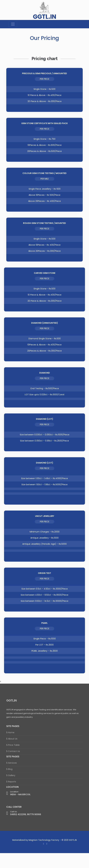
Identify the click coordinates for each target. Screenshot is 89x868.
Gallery (12, 775)
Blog (10, 769)
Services (12, 763)
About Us (13, 739)
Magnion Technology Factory (44, 840)
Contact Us (14, 751)
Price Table (14, 745)
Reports (12, 782)
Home (11, 732)
